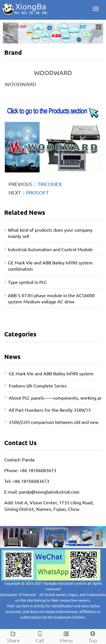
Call (40, 636)
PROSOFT (37, 192)
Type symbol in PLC (27, 282)
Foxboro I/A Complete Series (38, 385)
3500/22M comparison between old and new (54, 422)
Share (13, 636)
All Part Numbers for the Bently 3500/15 (50, 410)
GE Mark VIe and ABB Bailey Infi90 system (51, 373)
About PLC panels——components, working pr (55, 398)
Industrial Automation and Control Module (50, 249)
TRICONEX (50, 184)
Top (93, 636)
